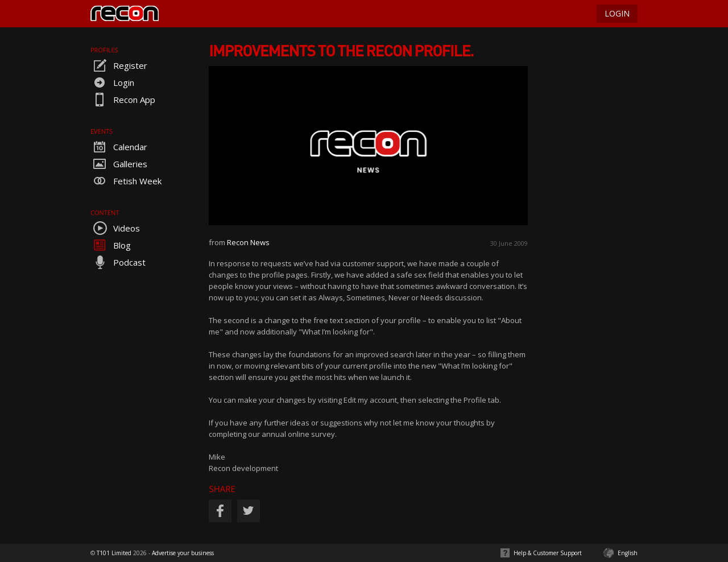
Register (119, 65)
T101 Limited (114, 553)
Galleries (119, 164)
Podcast (118, 262)
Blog (111, 245)
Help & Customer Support (548, 553)
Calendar (119, 147)
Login (112, 82)
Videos (115, 228)
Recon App (123, 100)
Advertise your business (183, 553)
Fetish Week (126, 181)
